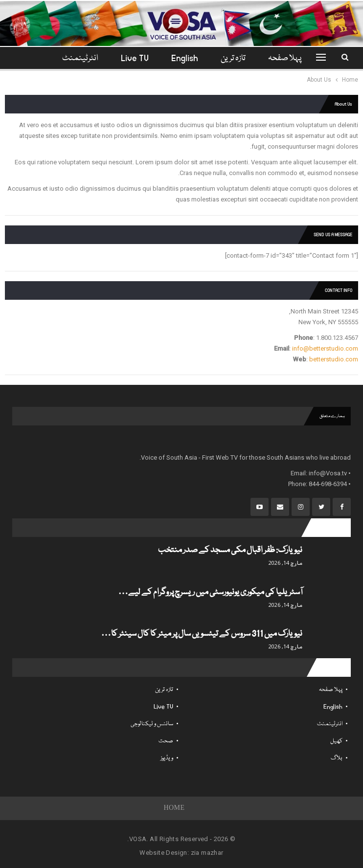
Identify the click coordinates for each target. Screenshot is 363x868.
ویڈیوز (167, 758)
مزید (80, 58)
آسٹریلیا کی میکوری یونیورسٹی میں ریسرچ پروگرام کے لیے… (210, 592)
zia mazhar (207, 853)
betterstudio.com (334, 359)
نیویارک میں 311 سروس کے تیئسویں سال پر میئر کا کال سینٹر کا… (202, 634)
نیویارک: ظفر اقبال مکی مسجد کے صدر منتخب (230, 550)
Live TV (126, 58)
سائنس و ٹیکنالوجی (152, 724)
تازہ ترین (227, 58)
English (177, 58)
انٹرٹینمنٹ (330, 724)
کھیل (336, 741)
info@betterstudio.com (325, 348)
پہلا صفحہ (280, 58)
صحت (166, 741)
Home (174, 808)
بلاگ (337, 758)
